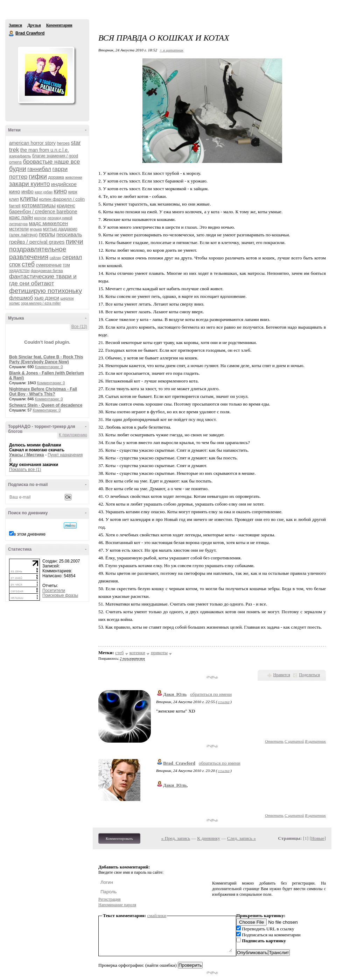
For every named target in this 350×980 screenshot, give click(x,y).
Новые (318, 838)
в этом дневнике (30, 534)
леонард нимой (60, 218)
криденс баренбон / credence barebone (43, 209)
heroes (63, 143)
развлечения (29, 257)
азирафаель (20, 156)
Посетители (54, 591)
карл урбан (44, 192)
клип (14, 199)
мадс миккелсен (48, 223)
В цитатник (315, 741)
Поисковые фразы (60, 595)
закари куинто (30, 184)
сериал (72, 257)
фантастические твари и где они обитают (43, 280)
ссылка (224, 702)
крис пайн (21, 217)
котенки (137, 653)
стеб (28, 264)
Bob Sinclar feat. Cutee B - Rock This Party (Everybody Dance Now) (46, 359)
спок (15, 264)
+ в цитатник (171, 50)
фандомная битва (47, 271)
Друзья (34, 25)
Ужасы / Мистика (27, 455)
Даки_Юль (175, 694)
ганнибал (39, 169)
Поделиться (309, 675)
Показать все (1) (25, 470)
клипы (29, 199)
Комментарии (59, 25)
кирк (73, 192)
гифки (38, 176)
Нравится (282, 675)
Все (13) (79, 327)
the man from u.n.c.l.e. (45, 150)
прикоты (159, 653)
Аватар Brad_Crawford (46, 75)
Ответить (274, 741)
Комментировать (119, 838)
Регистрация (110, 899)
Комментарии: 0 (49, 367)
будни (18, 169)
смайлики (157, 915)
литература (18, 224)
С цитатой (294, 741)
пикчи (75, 241)
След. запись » (241, 838)
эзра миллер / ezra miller (41, 303)
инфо (27, 192)
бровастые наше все (51, 162)
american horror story (32, 143)
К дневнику (209, 838)
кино (61, 191)
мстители (19, 229)
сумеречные (49, 265)
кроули (40, 218)
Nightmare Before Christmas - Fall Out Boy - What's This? (43, 392)
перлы (47, 234)
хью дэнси (47, 298)
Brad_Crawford (179, 763)
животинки (73, 177)
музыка (36, 229)
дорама (56, 177)
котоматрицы (39, 205)
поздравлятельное (38, 249)
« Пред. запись (176, 838)
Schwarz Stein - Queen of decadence (46, 405)
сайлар (55, 258)
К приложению (73, 435)
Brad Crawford (12, 34)
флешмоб (21, 298)
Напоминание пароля (117, 905)
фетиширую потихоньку (45, 291)
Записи (15, 25)
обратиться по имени (211, 694)
